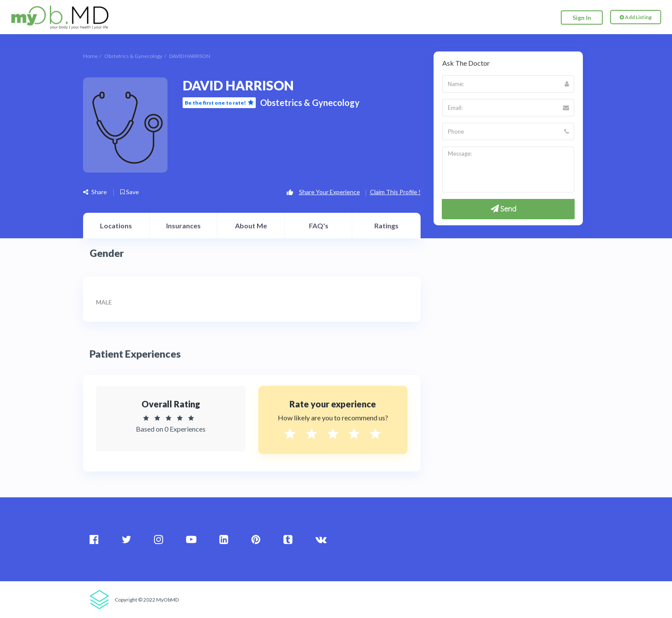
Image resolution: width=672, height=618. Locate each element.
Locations (116, 226)
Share (95, 192)
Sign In (582, 18)
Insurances (183, 226)
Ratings (386, 226)
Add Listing (636, 18)
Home (90, 56)
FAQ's (319, 226)
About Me (251, 226)
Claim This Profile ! (395, 192)
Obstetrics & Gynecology (133, 56)
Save (130, 192)
